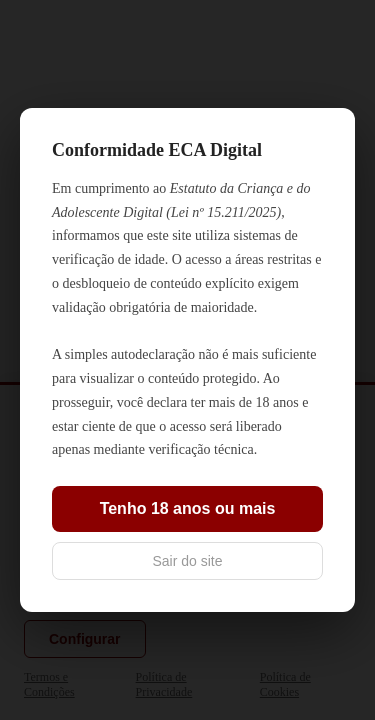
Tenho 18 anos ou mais (188, 508)
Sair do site (187, 561)
